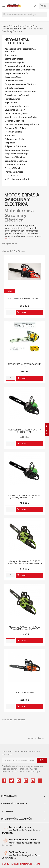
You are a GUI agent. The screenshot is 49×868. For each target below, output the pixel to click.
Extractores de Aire (15, 88)
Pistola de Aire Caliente (16, 128)
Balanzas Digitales (14, 59)
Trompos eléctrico (14, 172)
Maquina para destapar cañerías (21, 117)
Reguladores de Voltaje (16, 154)
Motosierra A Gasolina (25, 693)
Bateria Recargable (14, 62)
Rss (19, 781)
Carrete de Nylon (13, 77)
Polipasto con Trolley (15, 139)
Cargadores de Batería (16, 73)
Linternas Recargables (16, 114)
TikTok (40, 781)
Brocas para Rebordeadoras (19, 66)
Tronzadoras (11, 176)
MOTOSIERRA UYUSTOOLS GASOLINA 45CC (25, 365)
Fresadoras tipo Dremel (17, 95)
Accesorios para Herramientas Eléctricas (20, 50)
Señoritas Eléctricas (15, 157)
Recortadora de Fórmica (17, 150)
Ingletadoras (11, 103)
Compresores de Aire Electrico (20, 84)
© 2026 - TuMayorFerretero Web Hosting (21, 864)
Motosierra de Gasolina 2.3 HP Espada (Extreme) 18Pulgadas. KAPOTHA (24, 497)
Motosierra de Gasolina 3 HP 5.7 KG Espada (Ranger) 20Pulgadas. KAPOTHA (25, 562)
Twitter (11, 781)
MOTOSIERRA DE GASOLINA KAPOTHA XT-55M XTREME (25, 431)
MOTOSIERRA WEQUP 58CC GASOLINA (25, 299)
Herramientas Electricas (17, 41)
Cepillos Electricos (14, 81)
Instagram (33, 781)
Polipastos (10, 143)
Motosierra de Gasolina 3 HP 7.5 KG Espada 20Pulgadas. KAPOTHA (25, 628)
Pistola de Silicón (13, 132)
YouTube (26, 781)
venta (7, 239)
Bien (42, 760)
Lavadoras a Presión (15, 110)
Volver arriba (36, 738)
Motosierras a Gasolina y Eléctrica (22, 124)
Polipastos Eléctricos (15, 146)
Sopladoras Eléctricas (16, 161)
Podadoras (10, 135)
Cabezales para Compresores (20, 70)
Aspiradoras (11, 55)
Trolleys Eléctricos (14, 168)
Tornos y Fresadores (15, 165)
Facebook (4, 781)
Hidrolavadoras (12, 99)
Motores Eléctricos (14, 121)
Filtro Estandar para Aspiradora (20, 92)
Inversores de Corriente (17, 106)
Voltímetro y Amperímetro (18, 179)
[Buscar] (24, 14)
